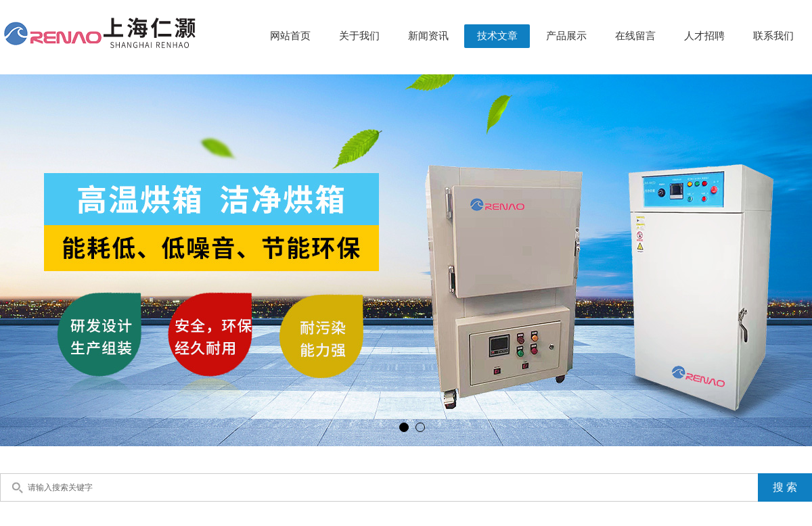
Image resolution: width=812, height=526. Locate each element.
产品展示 (566, 36)
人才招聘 (704, 36)
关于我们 (359, 36)
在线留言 (635, 36)
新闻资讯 (428, 36)
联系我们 (773, 36)
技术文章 (497, 36)
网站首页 (290, 36)
